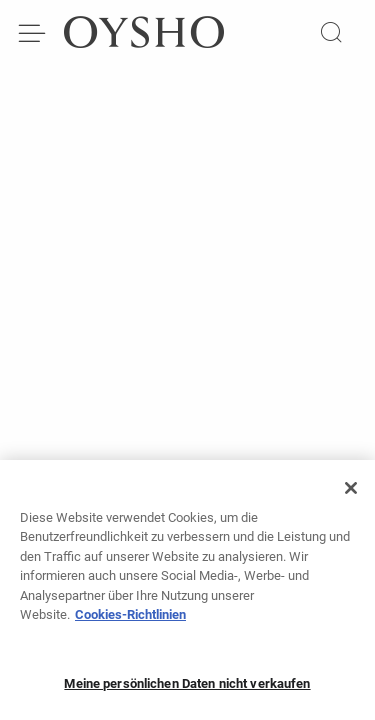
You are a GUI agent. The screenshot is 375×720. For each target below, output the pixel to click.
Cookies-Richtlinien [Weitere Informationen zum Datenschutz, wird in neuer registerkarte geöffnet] (130, 620)
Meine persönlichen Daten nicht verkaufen (187, 689)
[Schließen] (351, 494)
